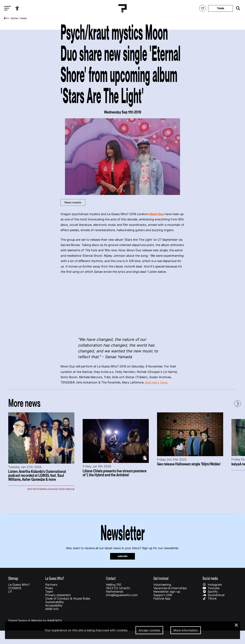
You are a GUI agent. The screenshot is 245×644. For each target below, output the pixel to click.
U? (10, 592)
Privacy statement (58, 595)
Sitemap (13, 578)
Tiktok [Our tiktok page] (210, 598)
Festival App (162, 598)
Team (49, 592)
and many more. (157, 382)
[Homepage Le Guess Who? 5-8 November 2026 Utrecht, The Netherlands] (122, 8)
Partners (51, 585)
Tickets (221, 8)
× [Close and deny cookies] (236, 625)
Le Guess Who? (19, 585)
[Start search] (237, 8)
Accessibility (54, 605)
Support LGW (163, 595)
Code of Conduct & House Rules (68, 598)
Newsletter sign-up (167, 592)
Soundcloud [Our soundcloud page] (213, 595)
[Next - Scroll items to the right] (238, 404)
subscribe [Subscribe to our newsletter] (123, 556)
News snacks (73, 202)
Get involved (161, 578)
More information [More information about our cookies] (186, 630)
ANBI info (52, 609)
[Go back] (7, 18)
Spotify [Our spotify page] (210, 592)
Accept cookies (149, 630)
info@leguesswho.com (122, 595)
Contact (111, 578)
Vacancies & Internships (170, 588)
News (24, 18)
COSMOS (15, 588)
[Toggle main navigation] (7, 8)
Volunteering (162, 585)
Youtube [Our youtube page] (211, 588)
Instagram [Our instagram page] (212, 585)
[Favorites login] (203, 8)
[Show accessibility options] (18, 8)
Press (49, 588)
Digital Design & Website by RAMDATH (35, 621)
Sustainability (55, 602)
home (14, 18)
